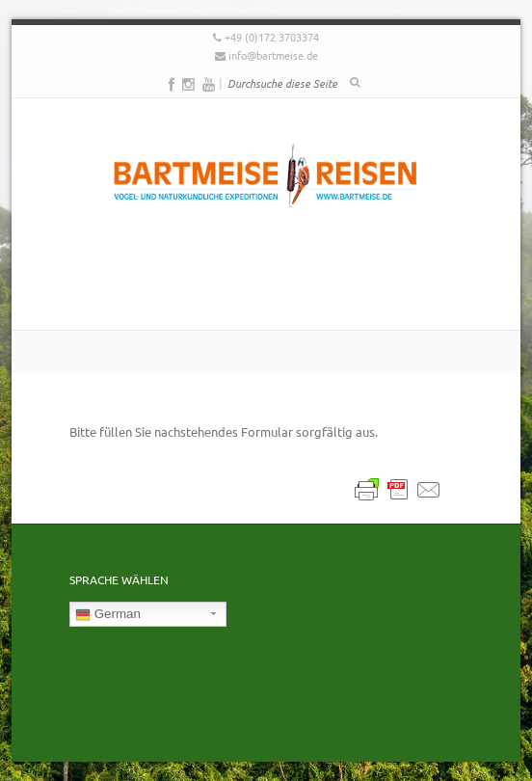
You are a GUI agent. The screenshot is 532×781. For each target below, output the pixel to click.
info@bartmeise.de (273, 55)
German (108, 614)
